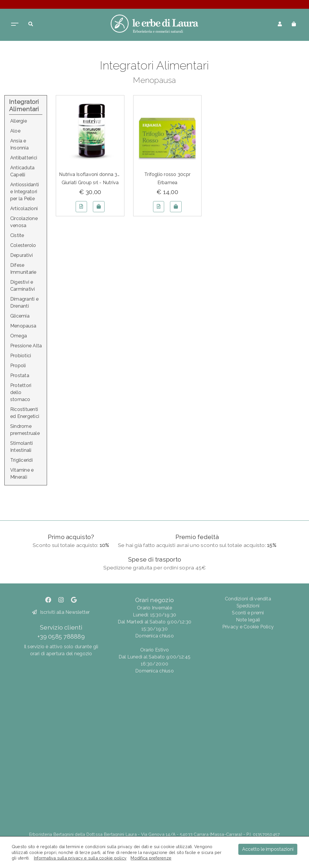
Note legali (248, 620)
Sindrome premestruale (25, 430)
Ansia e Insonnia (19, 144)
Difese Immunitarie (23, 269)
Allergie (19, 121)
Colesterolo (23, 245)
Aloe (15, 131)
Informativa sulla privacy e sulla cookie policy (80, 858)
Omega (19, 336)
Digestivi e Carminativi (23, 286)
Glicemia (20, 316)
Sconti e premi (248, 613)
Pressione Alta (26, 346)
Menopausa (23, 326)
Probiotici (21, 356)
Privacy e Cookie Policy (248, 627)
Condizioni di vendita (248, 599)
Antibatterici (24, 158)
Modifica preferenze (151, 858)
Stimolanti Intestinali (21, 447)
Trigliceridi (21, 460)
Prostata (20, 375)
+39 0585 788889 (61, 636)
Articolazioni (24, 209)
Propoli (18, 366)
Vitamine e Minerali (22, 474)
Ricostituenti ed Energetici (25, 413)
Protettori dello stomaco (21, 392)
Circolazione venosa (24, 222)
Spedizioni (248, 606)
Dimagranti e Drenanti (24, 303)
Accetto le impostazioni (268, 849)
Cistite (17, 235)
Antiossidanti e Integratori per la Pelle (25, 192)
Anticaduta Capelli (22, 171)
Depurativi (21, 255)
